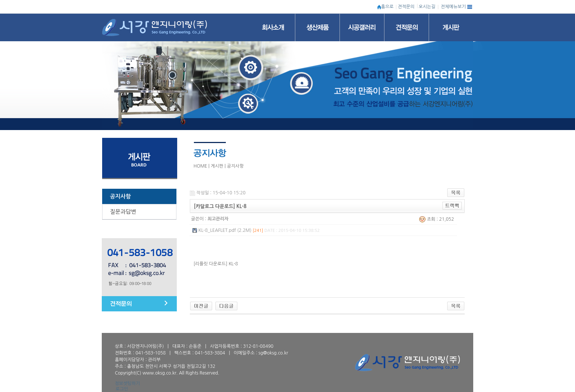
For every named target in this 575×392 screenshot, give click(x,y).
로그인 (122, 389)
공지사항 (120, 196)
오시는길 (427, 7)
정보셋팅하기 (127, 383)
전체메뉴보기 (454, 7)
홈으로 (387, 7)
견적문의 (406, 7)
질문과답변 (123, 212)
